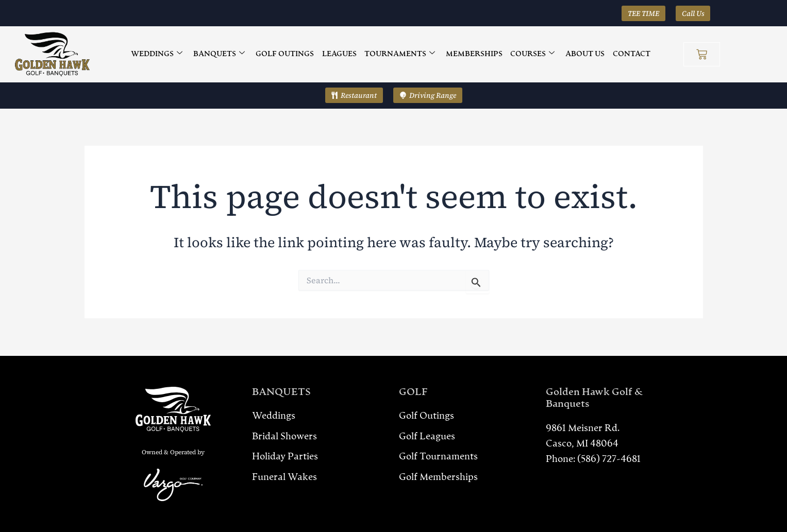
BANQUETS (221, 55)
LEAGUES (340, 54)
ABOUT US (583, 54)
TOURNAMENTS (400, 55)
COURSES (531, 55)
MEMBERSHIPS (474, 54)
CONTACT (629, 54)
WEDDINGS (159, 55)
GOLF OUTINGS (286, 54)
